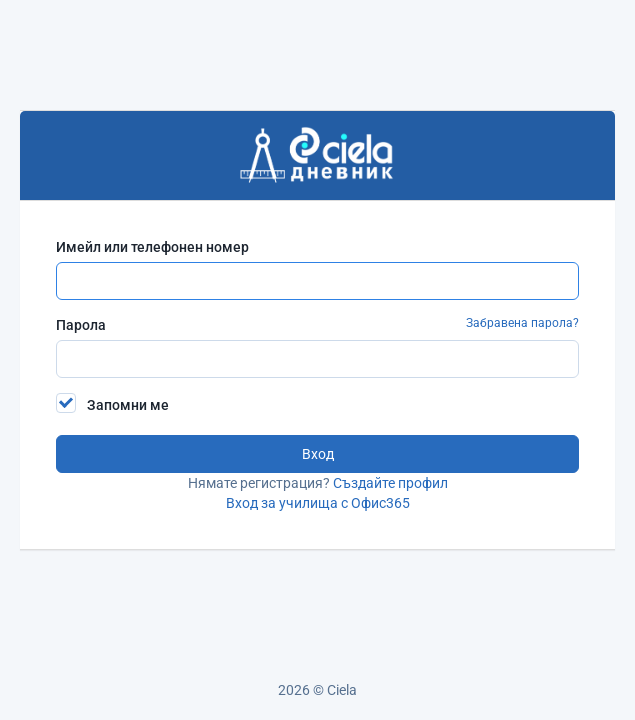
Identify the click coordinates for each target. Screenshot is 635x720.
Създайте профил (390, 483)
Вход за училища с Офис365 (318, 503)
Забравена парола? (522, 323)
